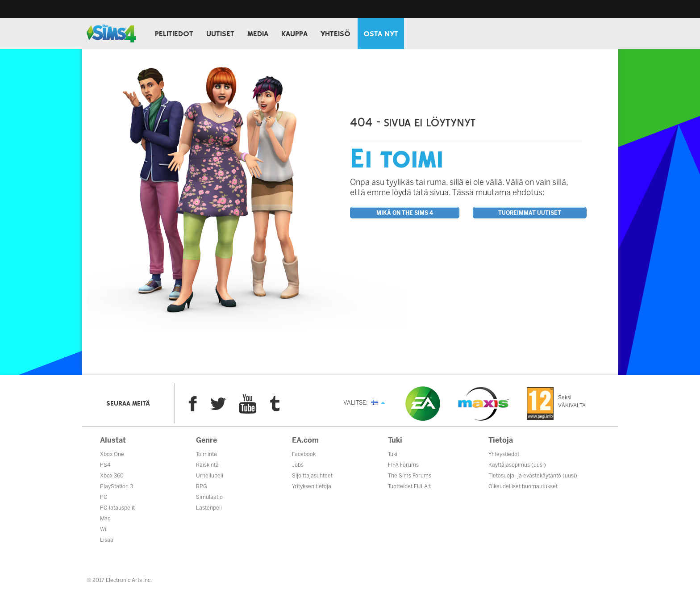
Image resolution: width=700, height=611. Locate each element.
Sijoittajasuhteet (312, 476)
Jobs (298, 465)
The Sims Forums (410, 476)
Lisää (107, 540)
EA (423, 404)
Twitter (218, 404)
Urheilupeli (210, 476)
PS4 (105, 465)
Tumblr (275, 404)
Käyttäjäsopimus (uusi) (517, 465)
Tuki (393, 454)
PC (104, 497)
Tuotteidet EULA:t (409, 486)
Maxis (483, 404)
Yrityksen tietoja (312, 486)
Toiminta (206, 454)
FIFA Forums (403, 465)
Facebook (193, 404)
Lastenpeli (209, 508)
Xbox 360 (112, 476)
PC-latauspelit (117, 508)
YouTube (248, 404)
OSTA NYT (381, 34)
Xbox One (112, 454)
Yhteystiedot (504, 454)
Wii (104, 529)
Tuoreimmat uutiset (530, 213)
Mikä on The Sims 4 (405, 213)
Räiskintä (207, 465)
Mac (105, 519)
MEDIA (258, 34)
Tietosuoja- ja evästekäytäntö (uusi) (533, 476)
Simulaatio (209, 497)
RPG (202, 486)
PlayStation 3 (117, 486)
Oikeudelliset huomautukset (523, 486)
